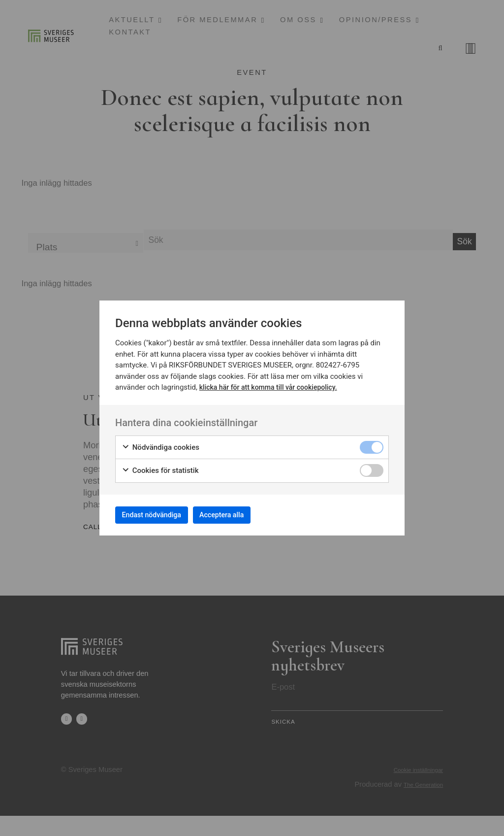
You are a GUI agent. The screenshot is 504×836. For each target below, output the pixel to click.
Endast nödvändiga (159, 515)
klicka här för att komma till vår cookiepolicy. (273, 384)
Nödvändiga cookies (160, 444)
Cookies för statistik (160, 467)
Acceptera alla (243, 515)
